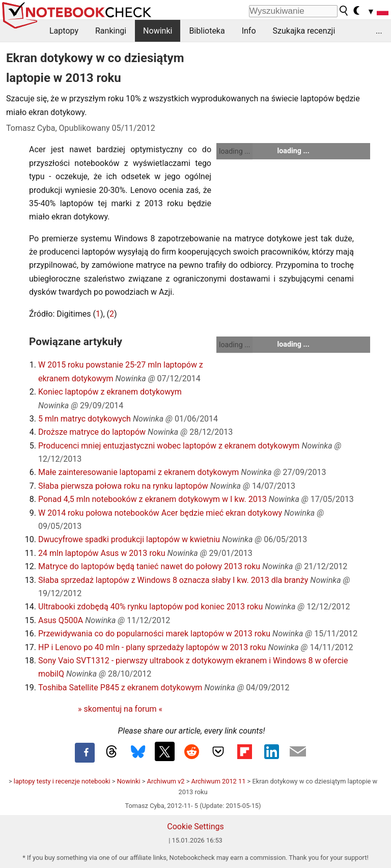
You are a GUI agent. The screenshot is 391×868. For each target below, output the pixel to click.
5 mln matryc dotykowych (85, 419)
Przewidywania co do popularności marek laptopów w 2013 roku (154, 634)
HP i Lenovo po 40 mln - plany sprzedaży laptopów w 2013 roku (152, 647)
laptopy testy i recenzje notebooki (62, 781)
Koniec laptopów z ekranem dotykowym (110, 392)
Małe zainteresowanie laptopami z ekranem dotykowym (138, 472)
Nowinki (158, 31)
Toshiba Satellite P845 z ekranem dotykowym (120, 688)
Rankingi (111, 31)
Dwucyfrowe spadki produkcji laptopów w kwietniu (129, 539)
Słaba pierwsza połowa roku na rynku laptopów (123, 486)
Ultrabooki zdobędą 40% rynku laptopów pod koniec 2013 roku (150, 607)
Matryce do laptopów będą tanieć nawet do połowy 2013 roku (149, 566)
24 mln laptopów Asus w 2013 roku (102, 553)
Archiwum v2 (166, 781)
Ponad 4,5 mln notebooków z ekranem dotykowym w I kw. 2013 (152, 499)
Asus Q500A (61, 620)
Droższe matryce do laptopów (92, 432)
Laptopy (64, 31)
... (379, 31)
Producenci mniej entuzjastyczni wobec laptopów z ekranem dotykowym (169, 446)
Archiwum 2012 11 (219, 781)
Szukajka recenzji (304, 31)
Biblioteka (207, 31)
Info (249, 31)
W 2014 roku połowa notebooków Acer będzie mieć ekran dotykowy (160, 513)
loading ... (234, 151)
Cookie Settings (195, 827)
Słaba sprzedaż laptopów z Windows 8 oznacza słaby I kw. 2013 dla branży (173, 580)
